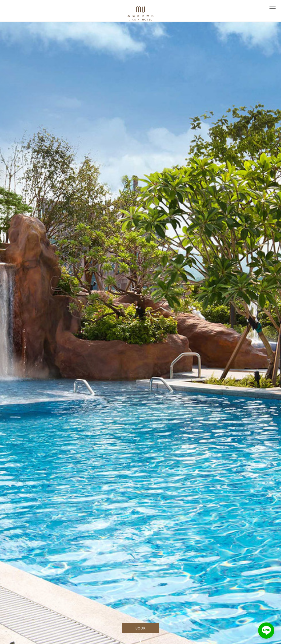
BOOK (140, 628)
